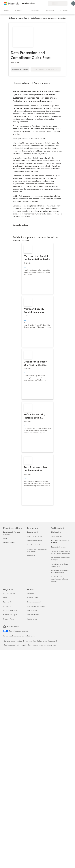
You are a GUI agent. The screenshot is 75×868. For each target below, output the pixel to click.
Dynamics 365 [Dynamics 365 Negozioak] (8, 602)
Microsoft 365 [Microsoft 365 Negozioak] (8, 606)
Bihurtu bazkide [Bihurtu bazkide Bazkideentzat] (56, 532)
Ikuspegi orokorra (21, 83)
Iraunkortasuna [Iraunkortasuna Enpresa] (32, 619)
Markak (24, 645)
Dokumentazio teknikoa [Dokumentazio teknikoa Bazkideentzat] (59, 547)
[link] (37, 268)
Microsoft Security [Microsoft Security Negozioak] (9, 593)
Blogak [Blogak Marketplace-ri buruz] (5, 538)
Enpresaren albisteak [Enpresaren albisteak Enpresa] (34, 602)
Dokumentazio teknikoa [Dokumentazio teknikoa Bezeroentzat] (35, 540)
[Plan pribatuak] (46, 3)
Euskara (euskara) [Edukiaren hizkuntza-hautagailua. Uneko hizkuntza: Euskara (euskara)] (13, 626)
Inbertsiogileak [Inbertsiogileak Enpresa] (32, 610)
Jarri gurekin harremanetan (26, 641)
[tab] (22, 83)
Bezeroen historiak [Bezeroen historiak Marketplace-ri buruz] (9, 543)
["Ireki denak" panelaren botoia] (6, 10)
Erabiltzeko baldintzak (12, 645)
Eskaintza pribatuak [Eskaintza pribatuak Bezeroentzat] (34, 545)
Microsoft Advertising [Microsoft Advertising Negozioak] (10, 610)
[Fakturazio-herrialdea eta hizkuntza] (58, 3)
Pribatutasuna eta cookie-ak (47, 641)
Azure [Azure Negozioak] (5, 598)
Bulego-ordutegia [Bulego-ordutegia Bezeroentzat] (33, 532)
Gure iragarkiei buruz (35, 645)
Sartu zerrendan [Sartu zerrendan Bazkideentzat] (56, 536)
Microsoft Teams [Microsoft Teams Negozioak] (9, 619)
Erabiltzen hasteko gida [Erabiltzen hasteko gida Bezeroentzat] (35, 536)
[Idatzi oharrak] (36, 3)
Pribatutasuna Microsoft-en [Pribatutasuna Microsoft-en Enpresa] (36, 606)
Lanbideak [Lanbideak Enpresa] (30, 593)
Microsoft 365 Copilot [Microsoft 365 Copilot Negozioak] (10, 615)
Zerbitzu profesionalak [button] (18, 18)
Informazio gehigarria (41, 83)
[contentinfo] (29, 18)
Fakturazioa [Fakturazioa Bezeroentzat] (31, 555)
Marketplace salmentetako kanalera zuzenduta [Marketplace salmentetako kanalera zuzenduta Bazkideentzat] (60, 571)
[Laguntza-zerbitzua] (40, 3)
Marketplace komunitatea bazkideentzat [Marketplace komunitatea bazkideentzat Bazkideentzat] (59, 565)
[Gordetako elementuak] (43, 3)
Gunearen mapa (10, 641)
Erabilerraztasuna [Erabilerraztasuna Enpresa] (33, 615)
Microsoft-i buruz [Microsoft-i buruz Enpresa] (33, 598)
